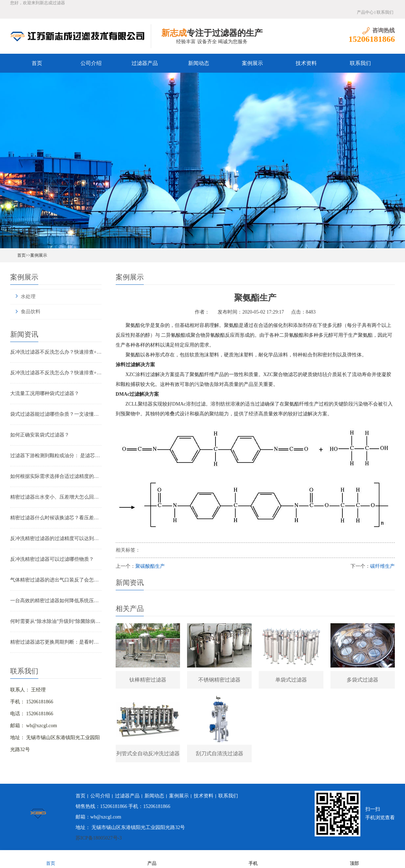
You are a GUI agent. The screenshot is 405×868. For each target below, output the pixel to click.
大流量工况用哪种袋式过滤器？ (45, 393)
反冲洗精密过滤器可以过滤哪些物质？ (52, 559)
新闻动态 (199, 63)
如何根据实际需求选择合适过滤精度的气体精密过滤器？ (56, 476)
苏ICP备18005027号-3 (99, 838)
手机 (253, 859)
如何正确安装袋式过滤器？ (40, 435)
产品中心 (365, 12)
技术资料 (306, 63)
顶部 (354, 859)
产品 (152, 859)
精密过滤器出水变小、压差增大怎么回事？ (56, 497)
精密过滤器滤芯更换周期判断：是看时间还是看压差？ (56, 642)
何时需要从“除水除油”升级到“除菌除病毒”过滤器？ (56, 621)
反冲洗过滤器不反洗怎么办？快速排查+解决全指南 (56, 352)
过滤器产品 (145, 63)
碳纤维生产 (382, 566)
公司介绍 (91, 63)
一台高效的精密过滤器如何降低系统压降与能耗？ (56, 601)
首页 (37, 63)
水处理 (28, 297)
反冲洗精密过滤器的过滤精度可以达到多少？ (56, 538)
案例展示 (252, 63)
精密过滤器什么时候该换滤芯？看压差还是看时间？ (56, 518)
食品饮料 (31, 312)
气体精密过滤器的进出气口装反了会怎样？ (56, 580)
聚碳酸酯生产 (150, 566)
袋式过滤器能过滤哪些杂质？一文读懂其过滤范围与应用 (56, 414)
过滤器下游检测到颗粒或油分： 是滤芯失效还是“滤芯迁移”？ (56, 456)
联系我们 (385, 12)
